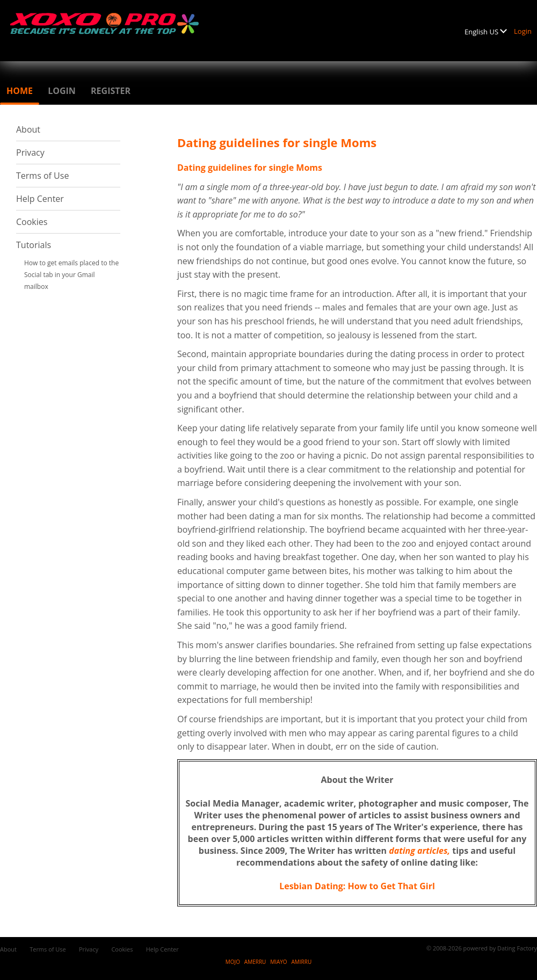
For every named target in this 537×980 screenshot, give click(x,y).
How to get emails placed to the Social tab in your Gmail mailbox (71, 275)
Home (20, 91)
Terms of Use (42, 176)
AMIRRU (301, 962)
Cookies (32, 222)
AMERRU (255, 962)
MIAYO (278, 962)
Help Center (40, 199)
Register (111, 91)
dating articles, (419, 851)
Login (523, 31)
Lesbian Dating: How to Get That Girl (357, 886)
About (28, 129)
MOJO (233, 962)
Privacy (30, 153)
